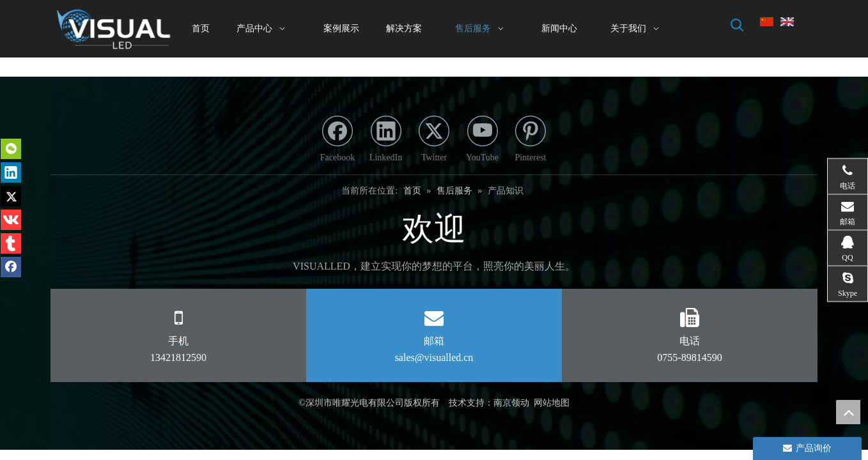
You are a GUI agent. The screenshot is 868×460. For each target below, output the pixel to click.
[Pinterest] (531, 141)
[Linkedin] (386, 141)
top (848, 412)
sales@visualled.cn (434, 357)
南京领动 (511, 403)
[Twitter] (434, 141)
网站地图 (552, 403)
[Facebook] (337, 141)
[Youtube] (483, 141)
